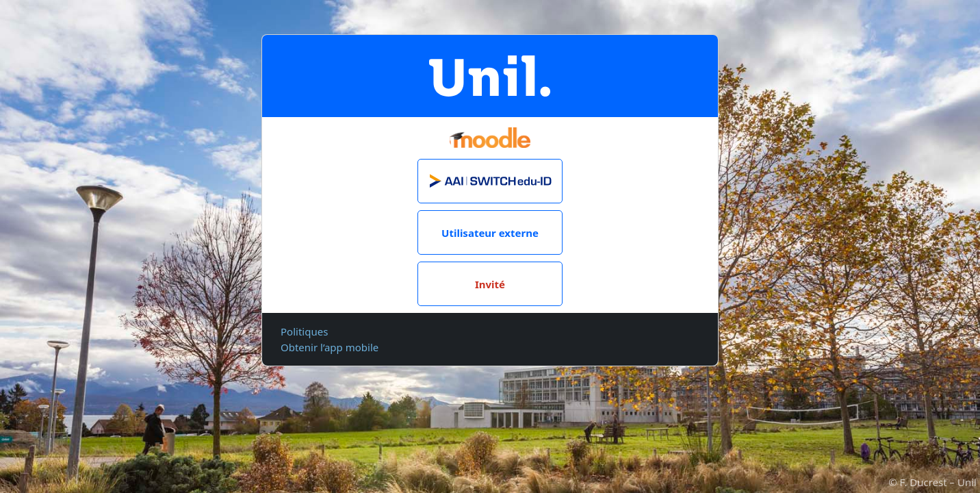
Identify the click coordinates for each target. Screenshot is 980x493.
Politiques (304, 331)
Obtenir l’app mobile (330, 347)
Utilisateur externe (490, 233)
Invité (490, 284)
